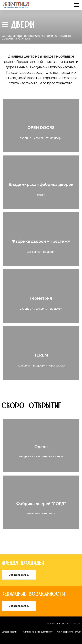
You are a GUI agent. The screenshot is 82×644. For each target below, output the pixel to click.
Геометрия (41, 298)
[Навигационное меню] (76, 5)
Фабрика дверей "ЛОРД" (41, 504)
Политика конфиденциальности (37, 632)
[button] (19, 575)
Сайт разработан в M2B (69, 632)
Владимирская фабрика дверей (41, 185)
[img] (5, 25)
